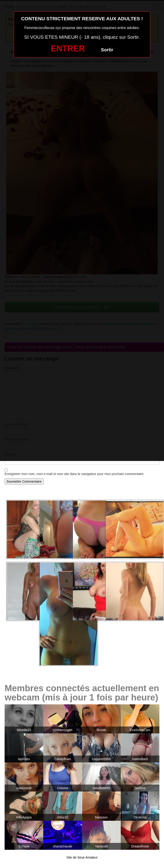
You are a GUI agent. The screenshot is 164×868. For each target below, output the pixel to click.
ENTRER (68, 49)
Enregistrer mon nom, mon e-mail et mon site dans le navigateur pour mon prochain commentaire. (75, 474)
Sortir (107, 50)
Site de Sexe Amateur (82, 857)
